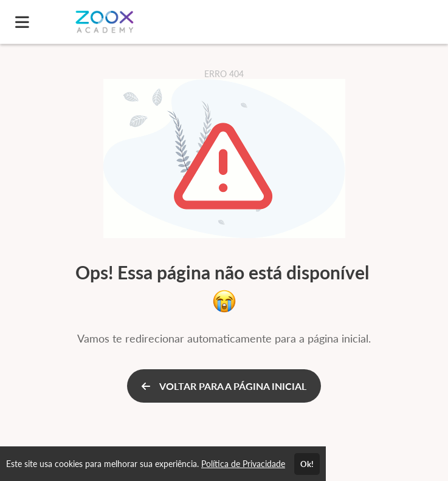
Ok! (307, 464)
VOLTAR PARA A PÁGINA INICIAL (224, 386)
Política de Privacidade (243, 464)
